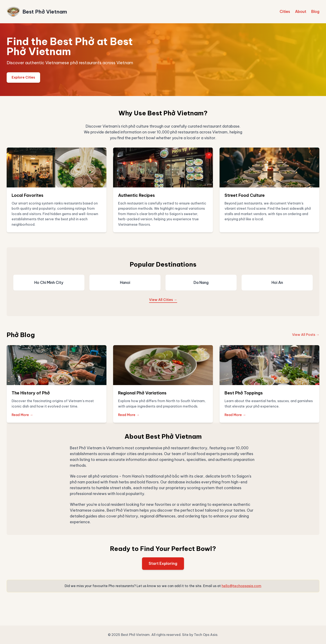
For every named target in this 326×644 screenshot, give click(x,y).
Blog (315, 12)
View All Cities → (163, 300)
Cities (285, 12)
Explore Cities (23, 77)
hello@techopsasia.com (241, 586)
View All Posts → (306, 335)
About (301, 12)
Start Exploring (163, 563)
